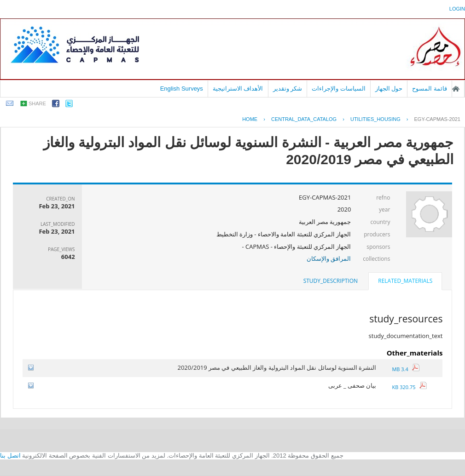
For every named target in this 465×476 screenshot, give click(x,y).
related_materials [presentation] (405, 281)
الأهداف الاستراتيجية (238, 89)
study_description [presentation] (331, 281)
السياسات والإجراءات (339, 89)
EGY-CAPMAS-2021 (437, 119)
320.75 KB (409, 387)
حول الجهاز (389, 89)
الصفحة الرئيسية (456, 89)
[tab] (405, 282)
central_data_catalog (304, 119)
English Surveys (182, 89)
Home (250, 119)
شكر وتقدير (288, 89)
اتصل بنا (10, 456)
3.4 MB (406, 369)
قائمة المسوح (430, 89)
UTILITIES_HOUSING (375, 119)
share (37, 103)
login (457, 9)
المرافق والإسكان (329, 258)
